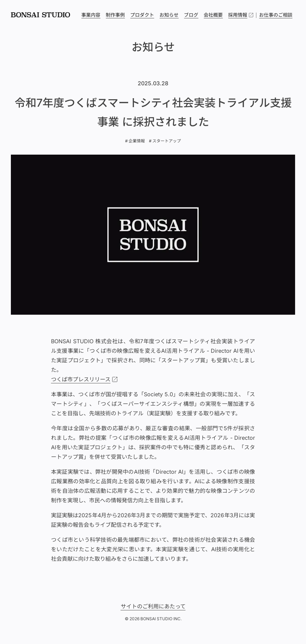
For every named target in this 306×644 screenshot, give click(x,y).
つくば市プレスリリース (81, 379)
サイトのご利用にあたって (153, 606)
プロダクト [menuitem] (142, 15)
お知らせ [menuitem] (169, 15)
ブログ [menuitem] (191, 15)
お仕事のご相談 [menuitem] (276, 15)
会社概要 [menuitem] (213, 15)
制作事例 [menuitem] (115, 15)
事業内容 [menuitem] (91, 15)
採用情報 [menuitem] (241, 15)
